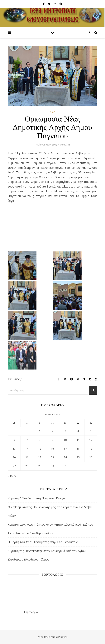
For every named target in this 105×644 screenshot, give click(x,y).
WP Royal (62, 637)
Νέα (52, 112)
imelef (17, 379)
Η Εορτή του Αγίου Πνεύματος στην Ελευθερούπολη (43, 542)
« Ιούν (12, 476)
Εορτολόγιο (31, 612)
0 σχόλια (65, 144)
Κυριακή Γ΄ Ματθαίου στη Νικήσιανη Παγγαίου (38, 498)
